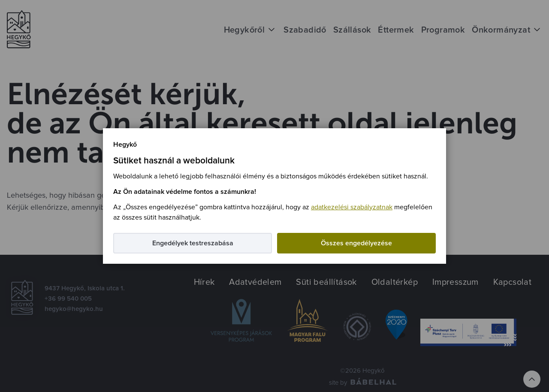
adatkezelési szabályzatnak (352, 207)
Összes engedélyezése (356, 243)
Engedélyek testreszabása (193, 243)
